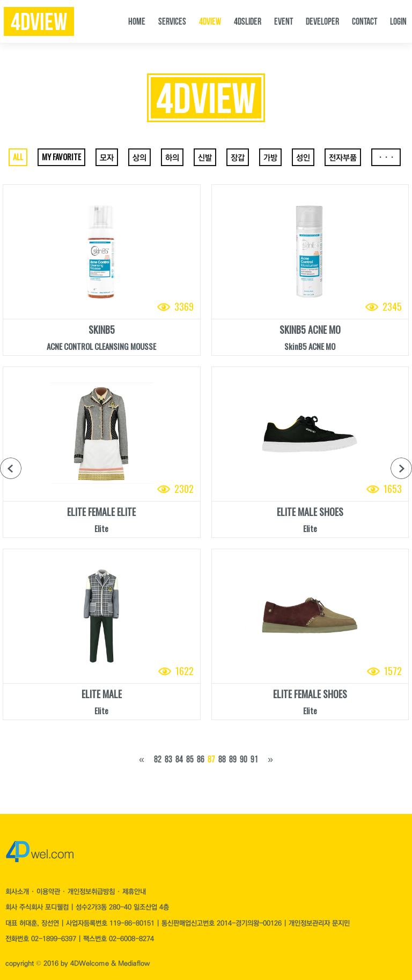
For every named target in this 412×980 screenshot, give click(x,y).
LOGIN (398, 21)
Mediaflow (134, 963)
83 (168, 759)
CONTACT (365, 21)
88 (222, 759)
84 (179, 759)
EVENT (284, 21)
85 (190, 759)
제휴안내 (134, 892)
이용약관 (49, 892)
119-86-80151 (132, 923)
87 (211, 759)
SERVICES (172, 21)
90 (244, 759)
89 (233, 759)
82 (158, 759)
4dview (39, 22)
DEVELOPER (322, 21)
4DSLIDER (248, 21)
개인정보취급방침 (92, 892)
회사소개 (18, 892)
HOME (137, 21)
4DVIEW (210, 21)
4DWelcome (90, 963)
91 (254, 759)
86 (201, 759)
